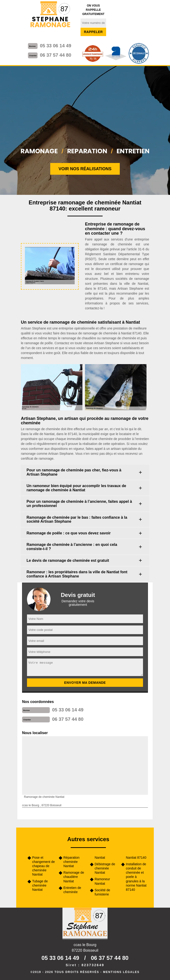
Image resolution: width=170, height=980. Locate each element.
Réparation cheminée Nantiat (71, 862)
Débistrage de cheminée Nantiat (105, 868)
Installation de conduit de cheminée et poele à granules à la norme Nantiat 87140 (136, 877)
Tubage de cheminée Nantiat (40, 885)
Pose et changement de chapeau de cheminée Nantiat (44, 866)
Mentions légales (121, 972)
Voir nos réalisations (85, 169)
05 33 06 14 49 (56, 46)
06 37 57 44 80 (56, 55)
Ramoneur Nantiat (102, 881)
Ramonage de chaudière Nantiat (74, 877)
